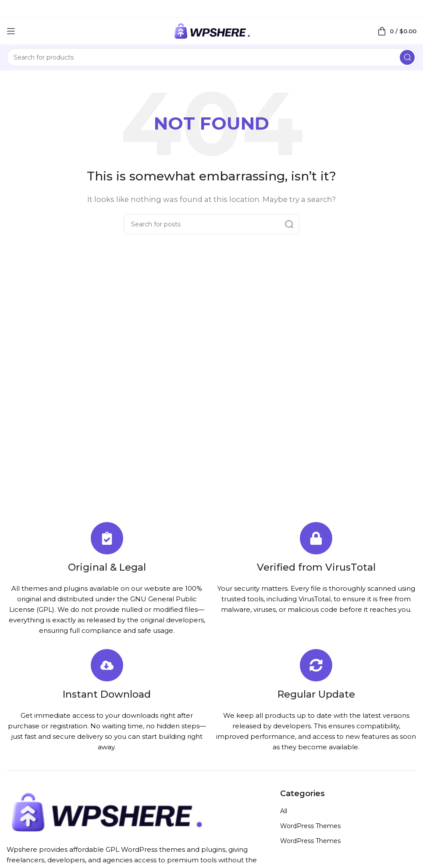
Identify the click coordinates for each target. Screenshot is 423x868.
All (284, 811)
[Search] (211, 57)
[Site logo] (212, 30)
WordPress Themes (310, 826)
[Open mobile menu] (11, 31)
